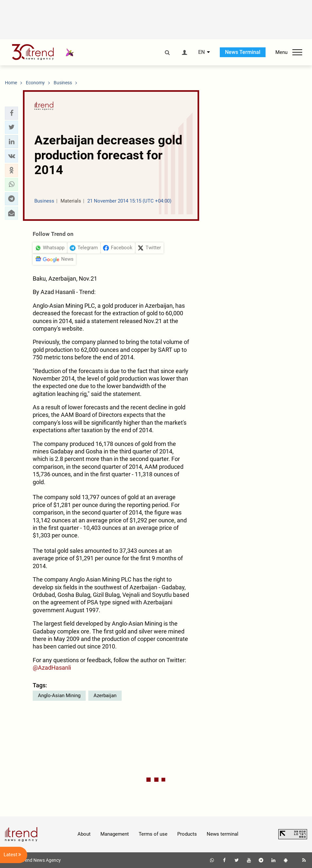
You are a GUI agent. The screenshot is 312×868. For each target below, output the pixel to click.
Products (187, 834)
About (84, 834)
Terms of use (153, 834)
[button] (11, 113)
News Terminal (243, 52)
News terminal (223, 834)
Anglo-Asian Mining (59, 696)
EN (201, 52)
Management (115, 834)
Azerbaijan (105, 696)
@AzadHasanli (52, 668)
